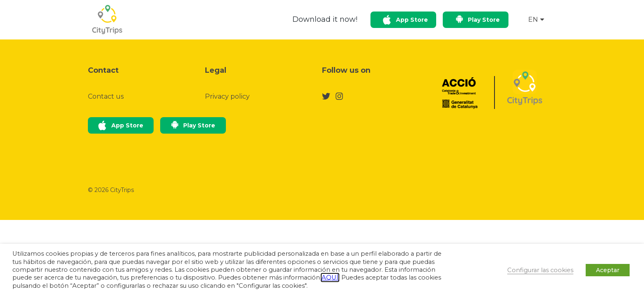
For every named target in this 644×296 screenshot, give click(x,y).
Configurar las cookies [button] (540, 270)
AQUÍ (330, 277)
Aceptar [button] (608, 270)
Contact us (106, 96)
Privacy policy (227, 96)
